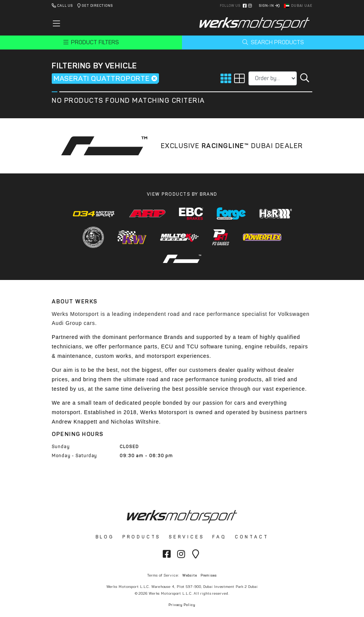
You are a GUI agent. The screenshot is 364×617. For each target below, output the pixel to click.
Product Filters (91, 42)
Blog (105, 537)
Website (190, 575)
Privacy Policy (182, 605)
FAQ (219, 537)
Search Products (273, 42)
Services (186, 537)
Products (141, 537)
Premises (209, 575)
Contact (252, 537)
